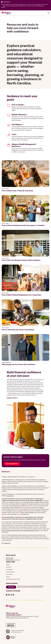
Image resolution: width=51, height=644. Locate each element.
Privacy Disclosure (10, 572)
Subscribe (11, 587)
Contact (8, 577)
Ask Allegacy (17, 124)
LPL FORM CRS (6, 543)
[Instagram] (7, 595)
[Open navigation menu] (48, 13)
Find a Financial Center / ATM (13, 579)
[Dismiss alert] (50, 1)
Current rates (9, 574)
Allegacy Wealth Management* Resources (24, 145)
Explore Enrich (12, 398)
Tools (14, 134)
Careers (8, 565)
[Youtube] (11, 595)
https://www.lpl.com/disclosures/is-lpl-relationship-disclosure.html (20, 531)
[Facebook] (13, 595)
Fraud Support (9, 569)
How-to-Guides (18, 105)
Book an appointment (12, 464)
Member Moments (19, 115)
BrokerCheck (10, 496)
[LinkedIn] (9, 595)
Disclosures (9, 567)
